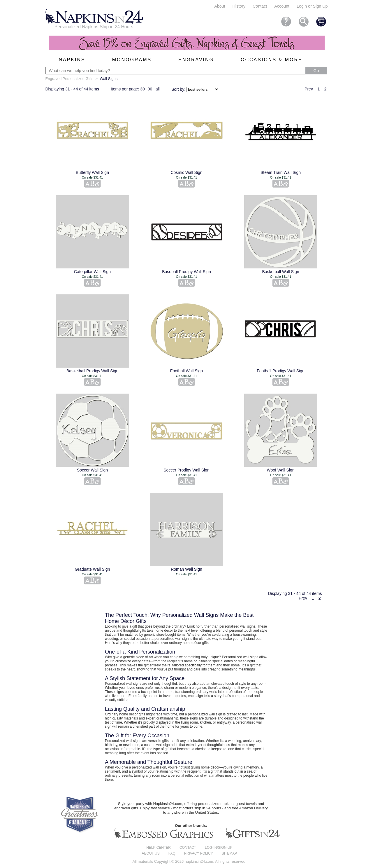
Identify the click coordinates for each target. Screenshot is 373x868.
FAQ (172, 853)
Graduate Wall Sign (93, 569)
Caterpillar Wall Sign (92, 272)
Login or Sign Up (312, 6)
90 (150, 89)
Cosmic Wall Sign (186, 172)
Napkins (72, 60)
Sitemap (229, 853)
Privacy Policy (199, 853)
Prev (309, 89)
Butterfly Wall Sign (92, 172)
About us (151, 853)
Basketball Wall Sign (280, 272)
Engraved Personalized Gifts (70, 79)
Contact (260, 6)
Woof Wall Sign (281, 470)
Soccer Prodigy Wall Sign (186, 470)
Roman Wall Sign (186, 569)
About (220, 6)
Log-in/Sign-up (219, 848)
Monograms (132, 60)
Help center (159, 848)
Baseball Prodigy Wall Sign (186, 272)
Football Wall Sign (186, 371)
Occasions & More (272, 60)
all (158, 89)
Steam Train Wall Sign (281, 172)
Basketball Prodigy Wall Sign (92, 371)
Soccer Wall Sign (92, 470)
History (239, 6)
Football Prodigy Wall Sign (281, 371)
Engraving (196, 60)
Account (282, 6)
